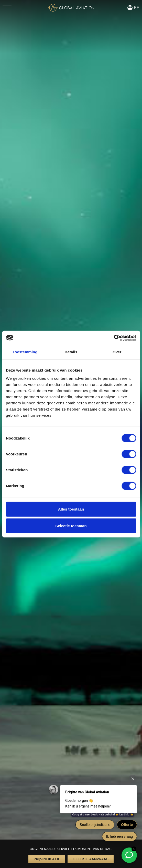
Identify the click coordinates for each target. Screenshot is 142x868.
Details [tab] (71, 352)
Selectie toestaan (71, 526)
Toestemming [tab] (25, 352)
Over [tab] (117, 352)
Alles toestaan (71, 509)
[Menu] (7, 8)
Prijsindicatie (47, 859)
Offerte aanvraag (91, 859)
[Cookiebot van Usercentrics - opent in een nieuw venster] (114, 338)
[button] (133, 8)
